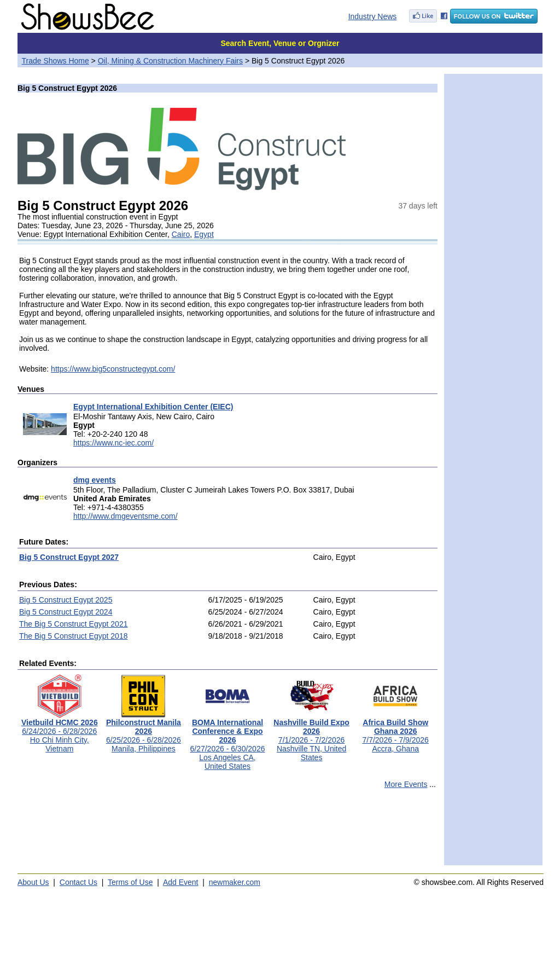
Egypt (204, 234)
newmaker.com (235, 882)
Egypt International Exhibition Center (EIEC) (153, 407)
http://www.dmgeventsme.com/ (126, 516)
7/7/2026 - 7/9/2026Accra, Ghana (395, 732)
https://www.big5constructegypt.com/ (113, 369)
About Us (33, 882)
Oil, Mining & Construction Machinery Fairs (170, 61)
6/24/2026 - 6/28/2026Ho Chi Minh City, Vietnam (60, 732)
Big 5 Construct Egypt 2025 (66, 600)
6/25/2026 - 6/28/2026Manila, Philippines (144, 732)
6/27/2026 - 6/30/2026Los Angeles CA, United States (227, 741)
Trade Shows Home (56, 61)
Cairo (181, 234)
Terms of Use (130, 882)
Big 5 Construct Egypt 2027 (69, 557)
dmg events (95, 480)
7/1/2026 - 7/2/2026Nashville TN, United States (311, 736)
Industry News (373, 16)
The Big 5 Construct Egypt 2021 (73, 624)
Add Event (181, 882)
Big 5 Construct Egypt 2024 (66, 612)
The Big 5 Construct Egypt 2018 (73, 636)
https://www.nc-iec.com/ (113, 443)
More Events (406, 784)
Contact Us (78, 882)
